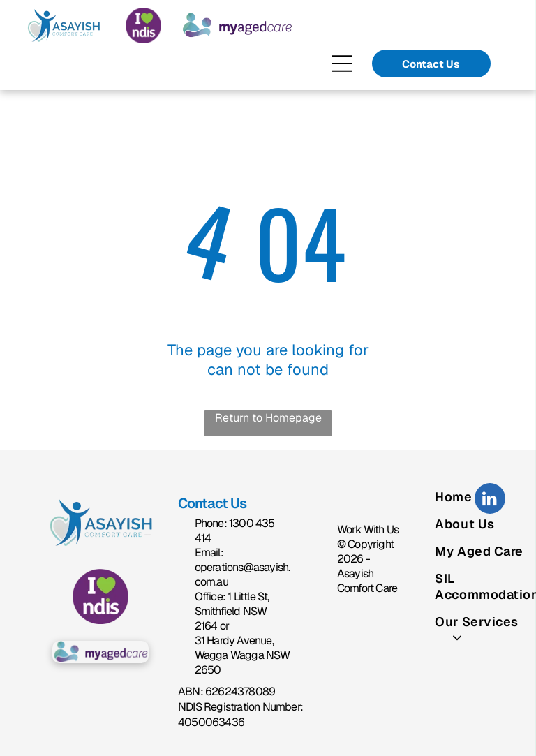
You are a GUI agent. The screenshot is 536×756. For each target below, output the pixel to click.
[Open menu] (342, 64)
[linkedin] (490, 500)
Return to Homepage (268, 418)
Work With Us (368, 529)
